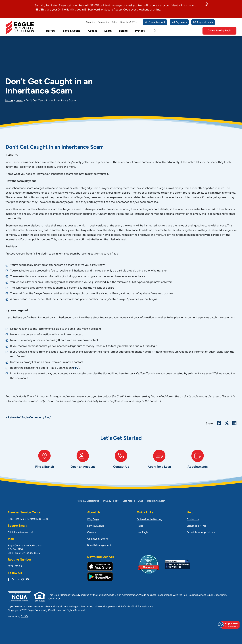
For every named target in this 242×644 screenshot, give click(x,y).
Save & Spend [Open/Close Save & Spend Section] (72, 31)
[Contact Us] (121, 462)
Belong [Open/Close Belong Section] (123, 31)
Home (9, 101)
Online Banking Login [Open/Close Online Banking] (219, 31)
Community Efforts (98, 539)
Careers (91, 532)
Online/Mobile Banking (149, 520)
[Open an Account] (83, 462)
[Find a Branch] (44, 462)
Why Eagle (93, 520)
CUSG (24, 617)
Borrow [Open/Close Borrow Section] (51, 31)
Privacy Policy (111, 501)
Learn (19, 101)
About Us (90, 22)
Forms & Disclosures (88, 501)
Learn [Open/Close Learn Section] (108, 31)
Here (17, 532)
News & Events (95, 526)
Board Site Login (156, 501)
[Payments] (179, 22)
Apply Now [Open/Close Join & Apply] (230, 625)
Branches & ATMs (129, 22)
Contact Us (103, 22)
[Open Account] (155, 22)
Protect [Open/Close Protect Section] (140, 31)
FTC (76, 368)
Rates (115, 22)
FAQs (140, 501)
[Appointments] (203, 22)
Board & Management (99, 545)
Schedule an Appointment (201, 532)
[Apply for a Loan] (159, 462)
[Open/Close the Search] (155, 31)
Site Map (128, 501)
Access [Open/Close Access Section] (92, 31)
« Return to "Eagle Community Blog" (28, 418)
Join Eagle (143, 532)
